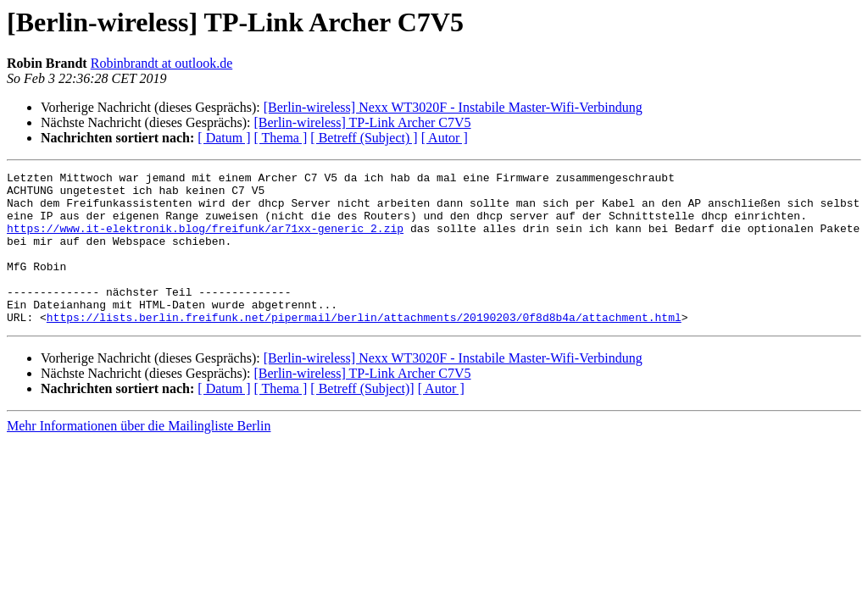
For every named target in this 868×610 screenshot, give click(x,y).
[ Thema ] (281, 138)
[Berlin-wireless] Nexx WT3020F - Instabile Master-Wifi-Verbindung (453, 107)
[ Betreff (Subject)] (362, 419)
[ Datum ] (224, 138)
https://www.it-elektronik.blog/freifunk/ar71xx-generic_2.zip (205, 241)
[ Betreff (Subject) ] (364, 138)
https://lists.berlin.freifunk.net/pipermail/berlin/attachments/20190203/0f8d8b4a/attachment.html (364, 347)
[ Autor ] (445, 138)
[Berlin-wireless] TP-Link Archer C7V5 (362, 122)
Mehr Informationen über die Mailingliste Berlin (139, 456)
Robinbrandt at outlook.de (162, 63)
